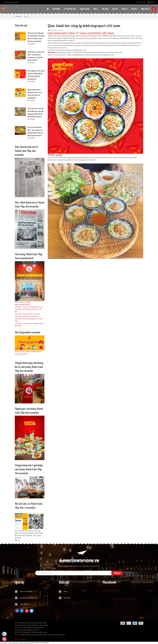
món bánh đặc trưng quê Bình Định (87, 38)
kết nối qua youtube (21, 354)
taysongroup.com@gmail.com (29, 598)
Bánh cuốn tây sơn (108, 591)
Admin (61, 30)
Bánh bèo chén (52, 157)
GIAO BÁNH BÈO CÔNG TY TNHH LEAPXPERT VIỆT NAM (81, 33)
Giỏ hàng (151, 2)
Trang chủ (18, 16)
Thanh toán (141, 2)
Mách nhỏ (51, 52)
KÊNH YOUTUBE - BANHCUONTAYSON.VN (28, 352)
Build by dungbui (20, 639)
